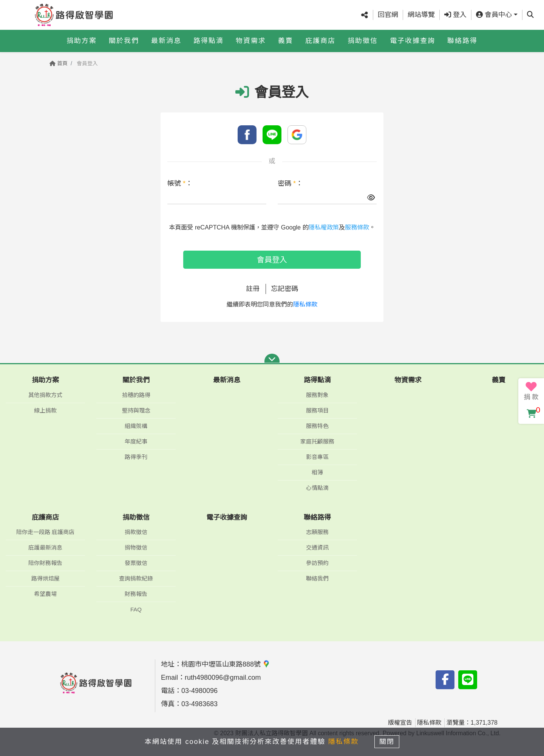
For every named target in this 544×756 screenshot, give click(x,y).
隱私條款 (305, 304)
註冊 (253, 289)
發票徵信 (136, 563)
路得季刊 (136, 457)
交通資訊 (317, 547)
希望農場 (45, 594)
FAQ (136, 609)
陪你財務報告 (45, 563)
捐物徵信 (136, 547)
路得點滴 (209, 40)
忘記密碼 (284, 289)
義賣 (286, 40)
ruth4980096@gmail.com (223, 677)
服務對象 (317, 395)
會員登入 (272, 260)
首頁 (59, 63)
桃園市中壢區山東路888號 (226, 664)
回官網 (388, 15)
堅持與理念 (136, 410)
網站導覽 (421, 15)
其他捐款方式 (45, 395)
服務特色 (317, 426)
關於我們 (124, 40)
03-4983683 (199, 704)
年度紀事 (136, 441)
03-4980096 (199, 691)
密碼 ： (290, 183)
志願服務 (317, 532)
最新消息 (166, 40)
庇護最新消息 (45, 547)
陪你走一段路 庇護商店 (45, 532)
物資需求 (251, 40)
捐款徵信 (136, 532)
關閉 (387, 742)
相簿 (317, 472)
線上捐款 (45, 410)
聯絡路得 (462, 40)
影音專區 (317, 457)
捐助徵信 (363, 40)
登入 (455, 15)
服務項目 (317, 410)
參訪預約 (317, 563)
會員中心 (494, 15)
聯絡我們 (317, 578)
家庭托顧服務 (317, 441)
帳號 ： (180, 183)
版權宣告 (400, 723)
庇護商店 (320, 40)
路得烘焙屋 (46, 578)
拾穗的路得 (136, 395)
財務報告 (136, 594)
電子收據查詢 (413, 40)
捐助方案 (82, 40)
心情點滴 (317, 488)
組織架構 (136, 426)
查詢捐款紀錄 (136, 578)
